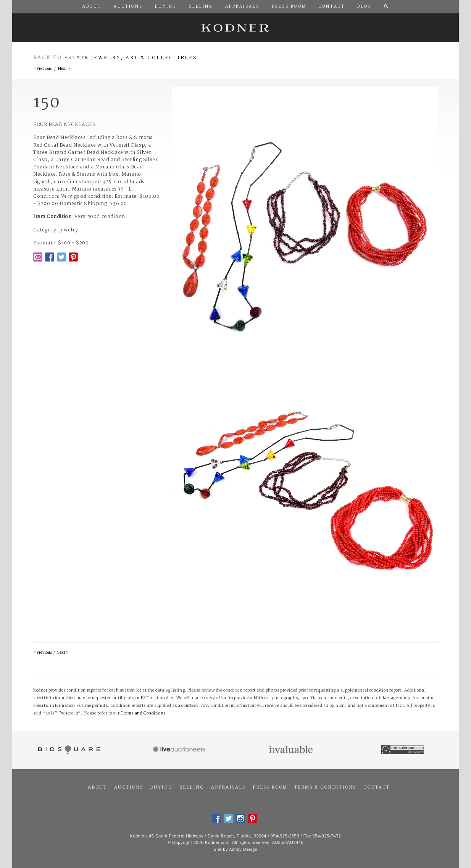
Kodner (235, 28)
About (97, 787)
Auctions (129, 787)
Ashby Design (243, 849)
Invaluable (291, 750)
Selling (192, 787)
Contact (377, 787)
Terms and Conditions (143, 714)
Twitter (61, 257)
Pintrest (73, 257)
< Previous (43, 69)
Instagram (240, 818)
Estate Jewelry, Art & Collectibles (131, 58)
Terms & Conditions (325, 787)
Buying (161, 787)
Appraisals (228, 787)
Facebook (50, 257)
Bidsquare (68, 750)
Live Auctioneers (180, 750)
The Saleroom (403, 750)
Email (38, 257)
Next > (64, 69)
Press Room (270, 787)
